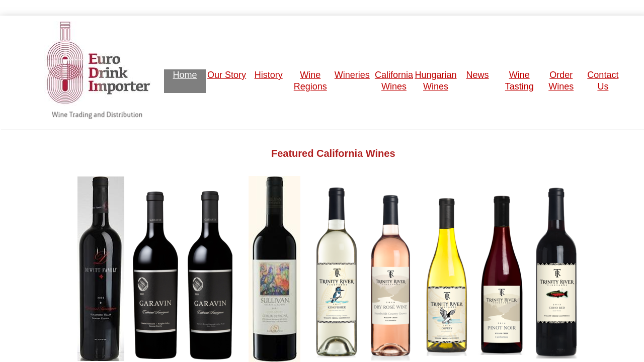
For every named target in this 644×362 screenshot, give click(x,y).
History (269, 75)
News (478, 75)
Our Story (227, 75)
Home (185, 75)
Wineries (352, 75)
